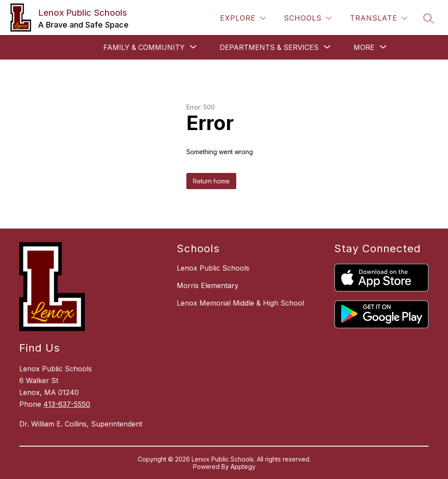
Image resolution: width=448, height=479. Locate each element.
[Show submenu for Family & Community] (144, 47)
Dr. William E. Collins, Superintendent (81, 424)
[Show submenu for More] (364, 47)
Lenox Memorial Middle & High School (240, 303)
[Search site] (429, 18)
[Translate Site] (379, 18)
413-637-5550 (67, 404)
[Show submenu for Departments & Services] (269, 47)
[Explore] (243, 18)
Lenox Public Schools (213, 268)
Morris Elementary (208, 285)
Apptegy (243, 467)
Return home (211, 181)
